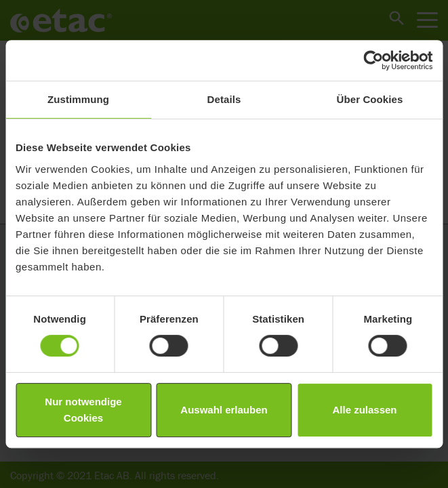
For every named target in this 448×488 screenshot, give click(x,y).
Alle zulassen (364, 410)
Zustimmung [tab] (78, 99)
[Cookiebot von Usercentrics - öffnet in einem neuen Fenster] (373, 60)
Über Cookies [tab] (370, 99)
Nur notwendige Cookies (83, 410)
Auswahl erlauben (224, 410)
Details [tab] (224, 99)
